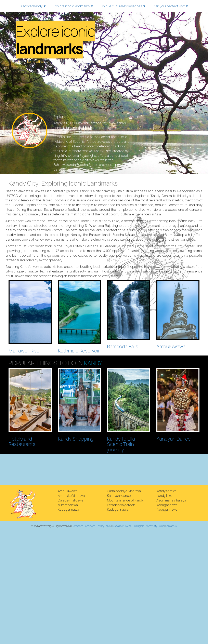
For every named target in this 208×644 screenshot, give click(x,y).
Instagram (139, 526)
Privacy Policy (104, 526)
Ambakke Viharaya (71, 496)
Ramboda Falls (123, 346)
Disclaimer (118, 526)
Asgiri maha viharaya (171, 500)
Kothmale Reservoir (79, 351)
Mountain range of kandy (125, 500)
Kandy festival (167, 491)
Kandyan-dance (119, 496)
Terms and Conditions (84, 526)
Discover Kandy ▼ (33, 6)
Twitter (129, 526)
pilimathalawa (68, 505)
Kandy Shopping (76, 439)
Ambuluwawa (171, 346)
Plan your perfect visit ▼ (171, 6)
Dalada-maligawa (71, 500)
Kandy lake (164, 496)
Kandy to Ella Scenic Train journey (121, 444)
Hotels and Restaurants (22, 441)
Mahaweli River (25, 351)
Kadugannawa (68, 509)
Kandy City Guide (155, 526)
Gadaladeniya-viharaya (124, 491)
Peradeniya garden (121, 505)
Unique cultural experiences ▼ (123, 6)
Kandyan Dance (174, 439)
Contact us (171, 526)
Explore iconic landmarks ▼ (74, 6)
